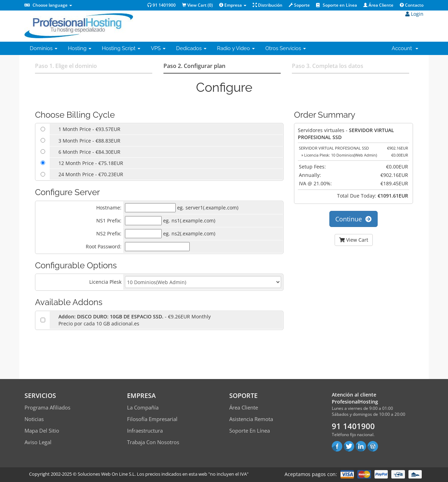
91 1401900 (162, 5)
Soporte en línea (250, 431)
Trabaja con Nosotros (153, 442)
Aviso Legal (38, 442)
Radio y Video (236, 48)
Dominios (44, 48)
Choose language (48, 5)
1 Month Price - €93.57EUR (89, 129)
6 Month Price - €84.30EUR (89, 152)
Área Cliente (378, 5)
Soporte (299, 5)
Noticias (34, 419)
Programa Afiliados (47, 407)
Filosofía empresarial (152, 419)
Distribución (268, 5)
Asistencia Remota (251, 419)
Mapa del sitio (42, 431)
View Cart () (197, 5)
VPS (158, 48)
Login (414, 14)
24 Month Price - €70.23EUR (91, 174)
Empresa (233, 5)
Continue (353, 219)
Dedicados (191, 48)
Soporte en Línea (337, 5)
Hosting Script (121, 48)
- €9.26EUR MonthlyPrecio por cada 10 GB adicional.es (135, 320)
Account (405, 48)
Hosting (80, 48)
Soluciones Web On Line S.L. (107, 474)
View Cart (354, 240)
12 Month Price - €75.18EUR (91, 163)
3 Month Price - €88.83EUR (89, 141)
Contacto (412, 5)
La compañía (143, 407)
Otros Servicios (286, 48)
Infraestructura (145, 431)
